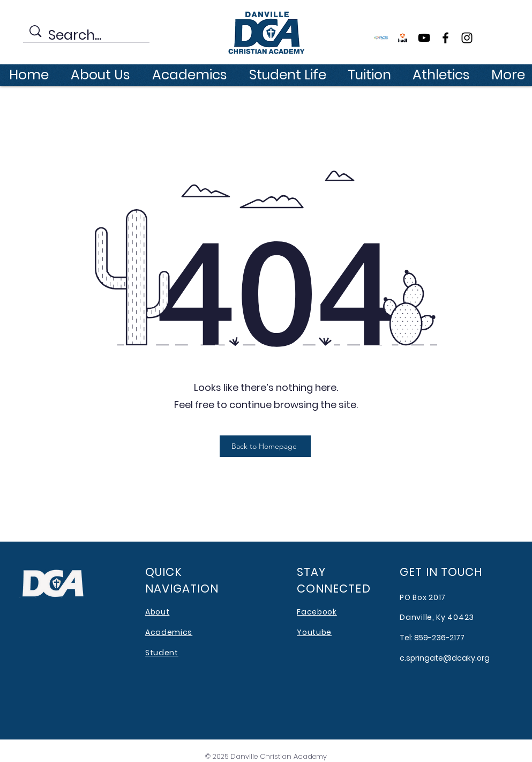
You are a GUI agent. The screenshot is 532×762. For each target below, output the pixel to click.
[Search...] (88, 35)
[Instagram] (467, 38)
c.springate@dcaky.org (445, 658)
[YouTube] (424, 38)
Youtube (314, 632)
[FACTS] (381, 38)
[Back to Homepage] (265, 446)
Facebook (317, 612)
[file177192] (403, 38)
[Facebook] (445, 38)
